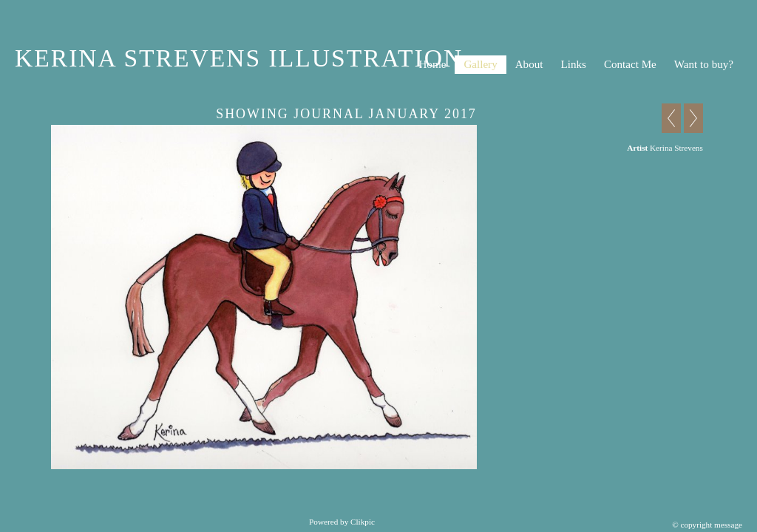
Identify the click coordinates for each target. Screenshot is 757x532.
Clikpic (363, 522)
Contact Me (630, 64)
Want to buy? (704, 64)
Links (573, 64)
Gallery (480, 64)
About (529, 64)
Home (432, 64)
